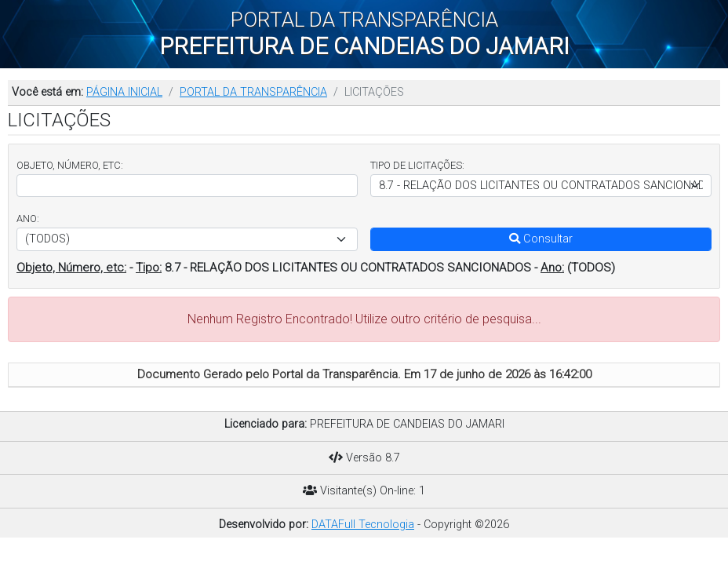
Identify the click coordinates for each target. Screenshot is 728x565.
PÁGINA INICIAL (124, 92)
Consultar (541, 239)
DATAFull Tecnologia (363, 525)
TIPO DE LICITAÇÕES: (417, 165)
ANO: (28, 219)
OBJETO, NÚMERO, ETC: (70, 165)
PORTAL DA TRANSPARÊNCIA (253, 92)
